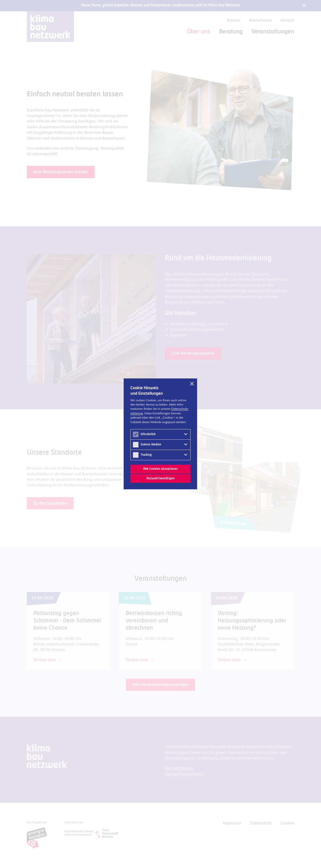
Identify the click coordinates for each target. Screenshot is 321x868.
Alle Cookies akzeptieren (160, 469)
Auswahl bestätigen (160, 478)
